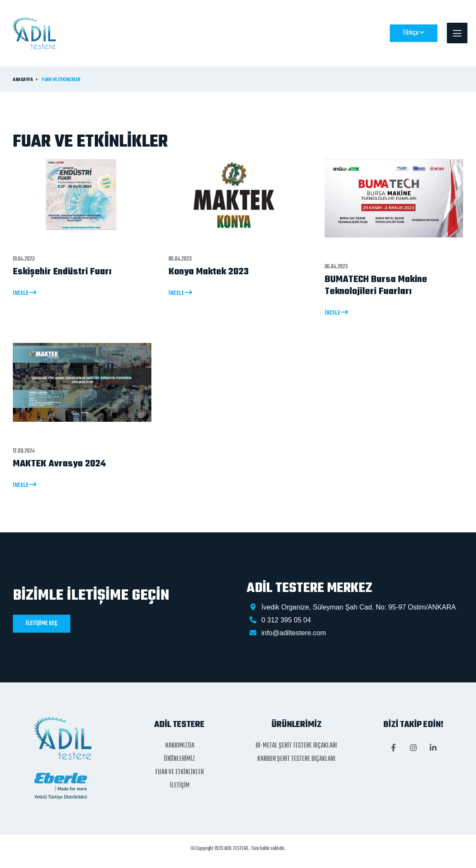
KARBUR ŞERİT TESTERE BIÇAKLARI (296, 759)
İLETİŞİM (180, 786)
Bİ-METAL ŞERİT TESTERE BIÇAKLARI (296, 746)
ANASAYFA (23, 80)
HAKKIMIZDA (180, 746)
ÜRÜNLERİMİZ (179, 759)
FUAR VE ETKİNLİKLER (61, 80)
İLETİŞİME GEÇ (42, 623)
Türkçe (414, 33)
